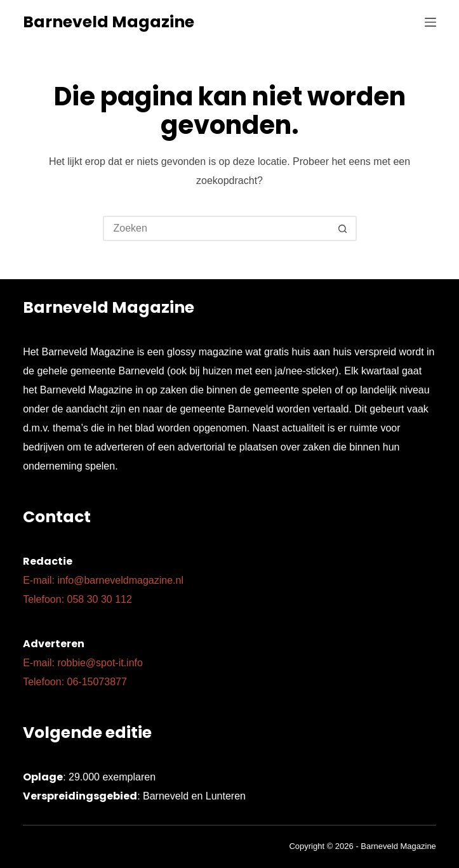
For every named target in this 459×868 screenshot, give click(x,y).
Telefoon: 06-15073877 (75, 682)
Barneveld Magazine (109, 22)
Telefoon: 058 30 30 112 (77, 599)
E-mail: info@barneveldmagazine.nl (103, 580)
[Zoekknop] (343, 228)
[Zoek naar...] (217, 228)
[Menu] (430, 22)
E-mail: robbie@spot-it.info (83, 663)
